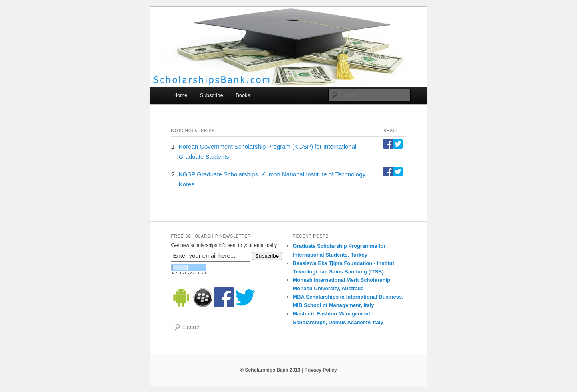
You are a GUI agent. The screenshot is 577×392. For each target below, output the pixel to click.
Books (243, 95)
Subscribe (212, 95)
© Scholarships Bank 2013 (270, 370)
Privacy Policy (320, 370)
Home (181, 95)
